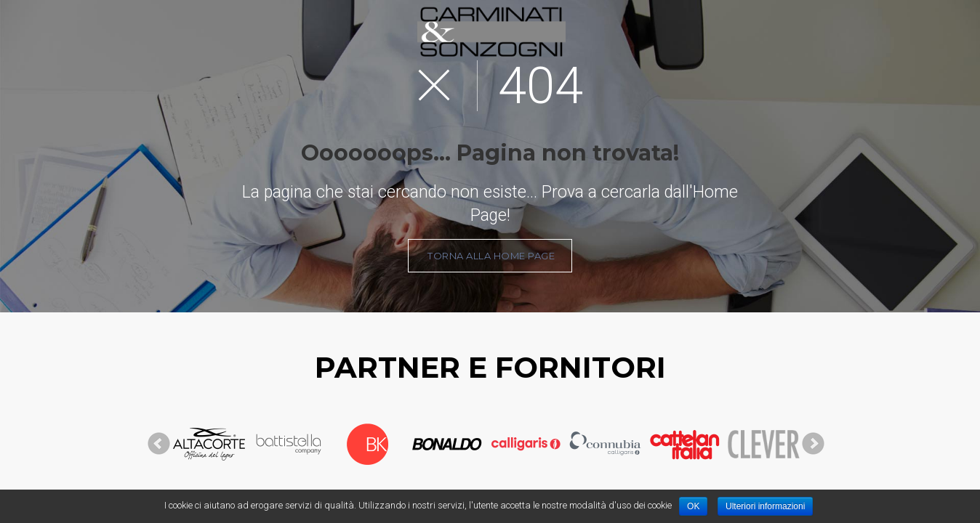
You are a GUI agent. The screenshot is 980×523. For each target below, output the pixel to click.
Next (814, 444)
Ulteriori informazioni (765, 506)
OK (693, 506)
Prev (159, 444)
